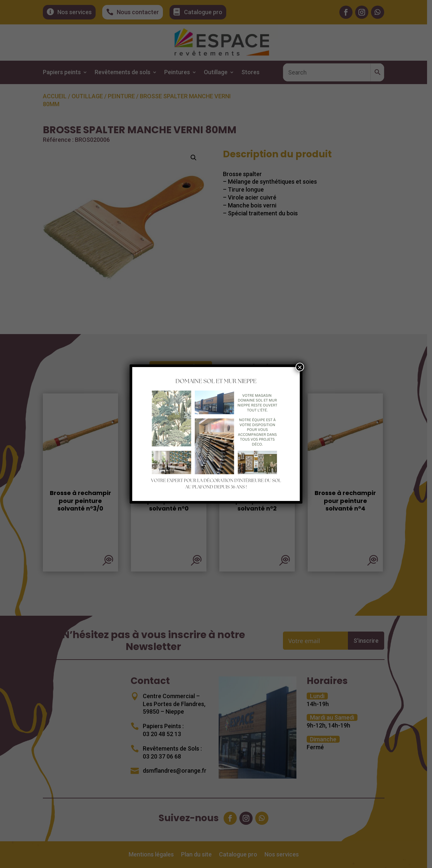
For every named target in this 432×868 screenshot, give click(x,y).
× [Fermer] (300, 367)
